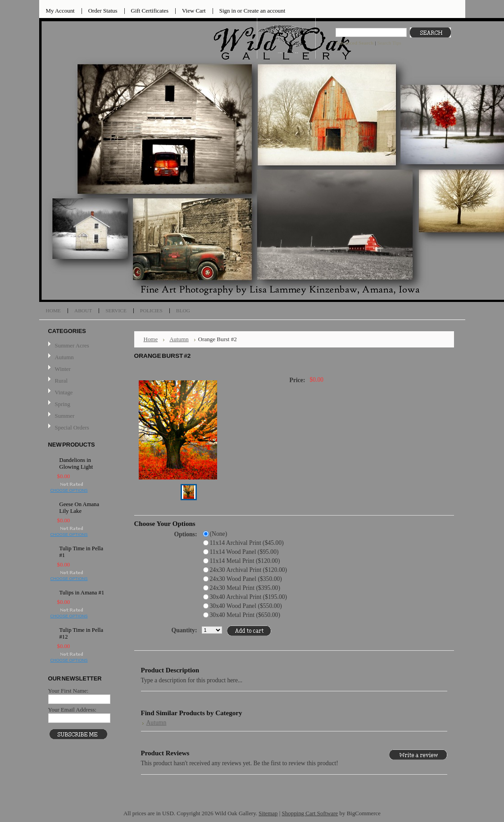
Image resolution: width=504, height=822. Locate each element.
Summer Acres (72, 345)
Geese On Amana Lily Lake (79, 508)
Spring (63, 404)
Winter (63, 369)
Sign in (228, 11)
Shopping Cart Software (310, 813)
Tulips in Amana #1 (82, 593)
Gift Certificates (150, 11)
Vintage (64, 392)
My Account (60, 11)
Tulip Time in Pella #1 (82, 552)
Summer (65, 416)
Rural (61, 381)
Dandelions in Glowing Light (76, 464)
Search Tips (389, 43)
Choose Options (69, 490)
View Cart (194, 11)
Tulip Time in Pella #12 (82, 633)
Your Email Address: (73, 710)
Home (151, 339)
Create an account (264, 11)
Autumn (64, 357)
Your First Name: (68, 691)
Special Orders (72, 427)
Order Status (103, 11)
